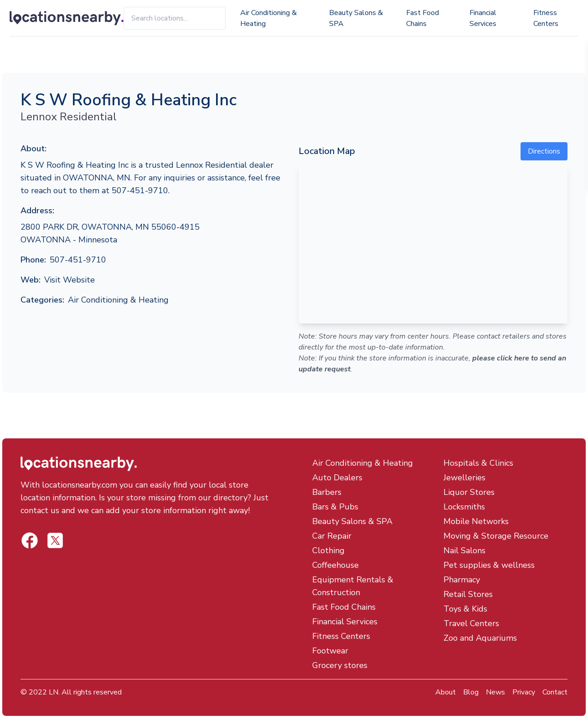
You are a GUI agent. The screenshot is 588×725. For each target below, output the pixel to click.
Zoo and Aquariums (480, 638)
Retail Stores (468, 594)
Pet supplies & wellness (489, 565)
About (446, 692)
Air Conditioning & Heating (268, 18)
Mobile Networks (476, 521)
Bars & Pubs (335, 507)
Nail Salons (464, 550)
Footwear (330, 651)
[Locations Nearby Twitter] (30, 540)
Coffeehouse (335, 565)
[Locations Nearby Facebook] (55, 540)
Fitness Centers (546, 18)
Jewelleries (464, 478)
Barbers (327, 492)
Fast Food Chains (423, 18)
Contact (555, 692)
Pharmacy (462, 580)
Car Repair (332, 536)
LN (54, 692)
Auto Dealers (337, 478)
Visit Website (70, 280)
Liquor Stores (469, 492)
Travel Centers (471, 623)
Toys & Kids (465, 609)
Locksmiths (464, 507)
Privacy (524, 692)
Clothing (328, 550)
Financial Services (483, 18)
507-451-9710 (78, 260)
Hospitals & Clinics (478, 463)
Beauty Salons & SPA (356, 18)
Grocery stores (340, 665)
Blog (471, 692)
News (495, 692)
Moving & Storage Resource (496, 536)
